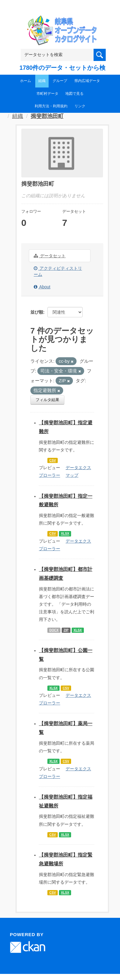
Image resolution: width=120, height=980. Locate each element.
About (42, 287)
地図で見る (74, 94)
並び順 (37, 312)
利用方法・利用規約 (51, 106)
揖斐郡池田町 (47, 116)
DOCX (54, 630)
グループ (60, 81)
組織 (42, 81)
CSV (53, 460)
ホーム (26, 81)
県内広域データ (87, 81)
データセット (50, 256)
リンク (80, 106)
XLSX (65, 534)
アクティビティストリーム (58, 271)
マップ (72, 475)
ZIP (66, 630)
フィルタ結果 (47, 400)
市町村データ (47, 94)
